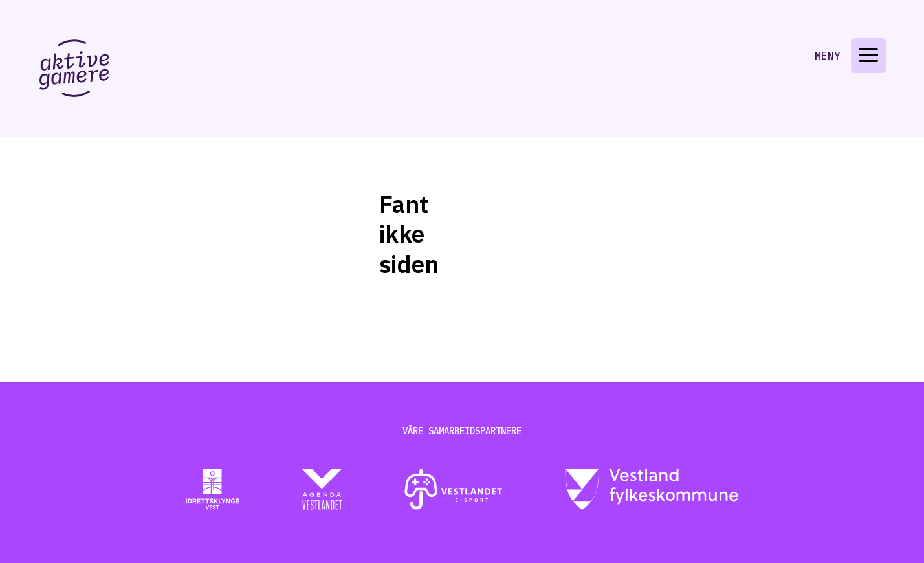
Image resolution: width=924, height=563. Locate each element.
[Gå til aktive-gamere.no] (74, 68)
